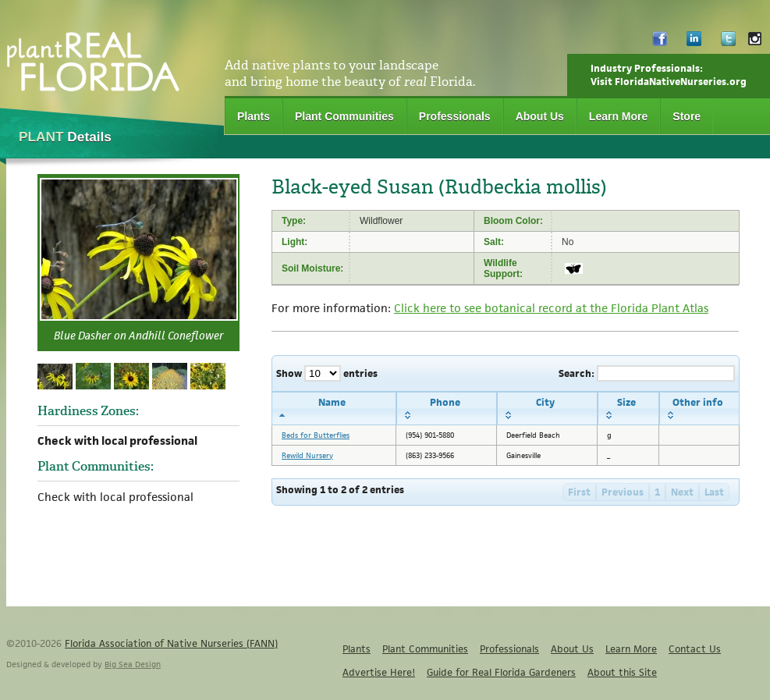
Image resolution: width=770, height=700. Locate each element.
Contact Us (695, 649)
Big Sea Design (133, 664)
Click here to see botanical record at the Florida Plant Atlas (551, 308)
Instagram (755, 43)
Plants (254, 116)
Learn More (618, 116)
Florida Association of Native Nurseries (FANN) (171, 643)
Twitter (728, 43)
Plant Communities (344, 116)
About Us (540, 116)
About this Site (622, 672)
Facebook (660, 43)
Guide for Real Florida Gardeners (501, 672)
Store (687, 116)
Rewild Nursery (307, 455)
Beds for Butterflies (316, 435)
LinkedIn (694, 43)
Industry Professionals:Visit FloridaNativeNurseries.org (669, 75)
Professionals (455, 116)
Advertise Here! (379, 672)
